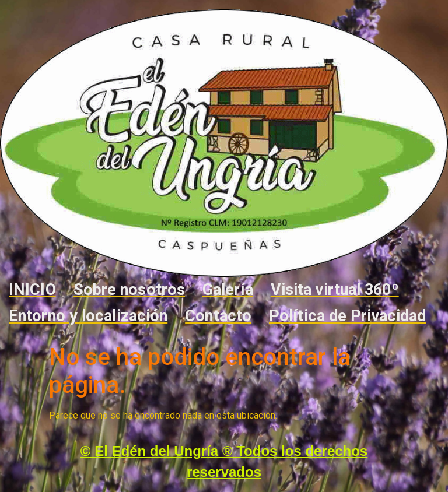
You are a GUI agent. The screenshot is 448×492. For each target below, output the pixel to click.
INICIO (32, 290)
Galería (228, 290)
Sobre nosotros (129, 290)
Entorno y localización (88, 316)
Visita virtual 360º (335, 290)
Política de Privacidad (347, 316)
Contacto (218, 316)
